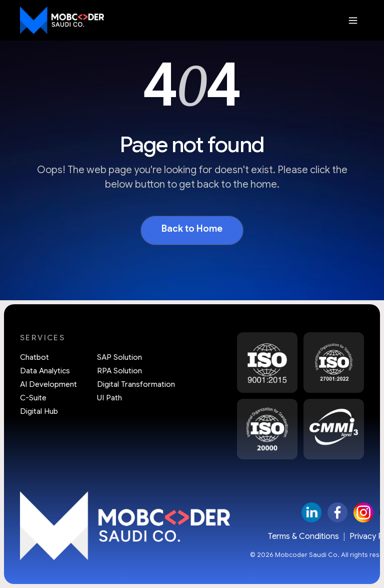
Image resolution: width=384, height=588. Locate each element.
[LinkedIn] (311, 512)
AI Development (48, 385)
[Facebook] (337, 512)
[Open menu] (353, 21)
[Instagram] (363, 512)
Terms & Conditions (303, 536)
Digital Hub (39, 412)
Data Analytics (45, 371)
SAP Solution (119, 358)
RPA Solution (119, 371)
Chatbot (34, 358)
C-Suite (33, 398)
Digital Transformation (136, 385)
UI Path (109, 398)
